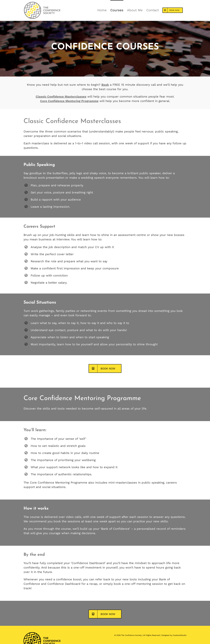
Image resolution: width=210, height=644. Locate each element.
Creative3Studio (180, 635)
